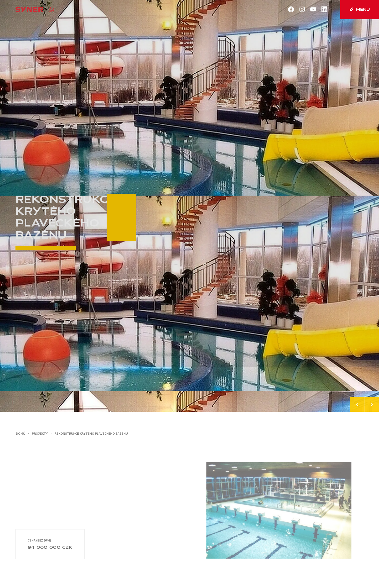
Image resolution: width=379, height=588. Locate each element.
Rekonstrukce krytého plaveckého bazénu (91, 434)
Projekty (40, 434)
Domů (21, 434)
